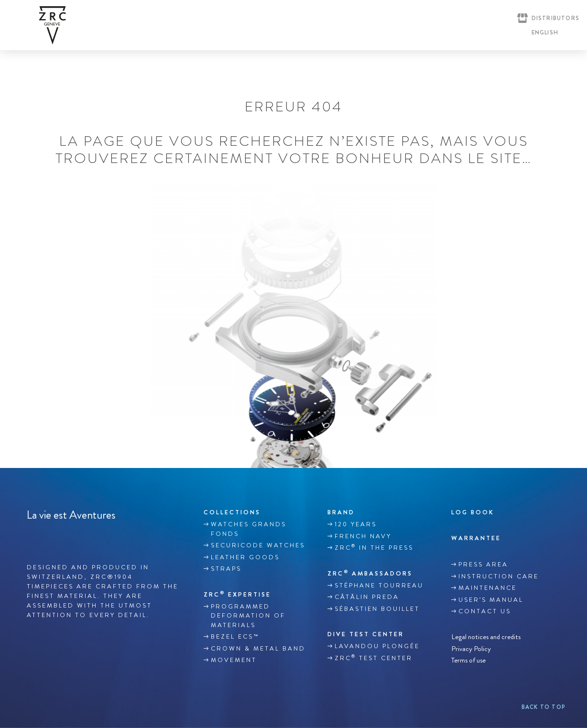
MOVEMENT (234, 660)
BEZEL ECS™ (235, 637)
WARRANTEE (476, 538)
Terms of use (468, 660)
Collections (232, 512)
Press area (483, 565)
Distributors (555, 18)
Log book (473, 512)
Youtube (72, 537)
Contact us (485, 611)
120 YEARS (356, 524)
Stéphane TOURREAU (379, 586)
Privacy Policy (471, 648)
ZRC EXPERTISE (237, 594)
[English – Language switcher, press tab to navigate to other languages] (543, 33)
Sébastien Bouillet (377, 609)
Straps (226, 569)
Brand (341, 512)
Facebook (32, 537)
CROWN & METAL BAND (258, 649)
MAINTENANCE (488, 588)
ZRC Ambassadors (370, 573)
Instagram (52, 537)
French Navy (363, 536)
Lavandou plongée (377, 646)
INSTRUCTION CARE (499, 576)
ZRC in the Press (374, 547)
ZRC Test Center (374, 658)
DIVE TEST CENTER (366, 634)
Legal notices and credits (486, 637)
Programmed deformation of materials (248, 616)
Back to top (544, 707)
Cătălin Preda (367, 597)
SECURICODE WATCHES (258, 545)
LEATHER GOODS (245, 557)
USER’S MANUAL (491, 600)
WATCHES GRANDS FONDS (249, 529)
